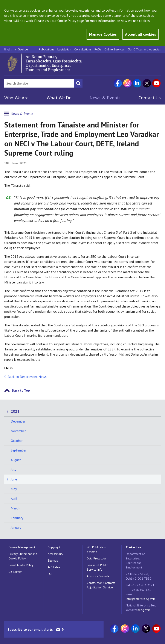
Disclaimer (15, 572)
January (16, 527)
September (19, 450)
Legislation (64, 49)
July (13, 470)
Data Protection (97, 558)
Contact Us (150, 98)
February (17, 518)
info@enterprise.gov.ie (141, 599)
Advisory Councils (98, 576)
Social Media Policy (21, 565)
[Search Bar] (39, 83)
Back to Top (21, 390)
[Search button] (78, 83)
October (17, 441)
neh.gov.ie (144, 610)
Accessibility (55, 554)
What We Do (59, 98)
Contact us (134, 547)
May (14, 489)
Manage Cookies (103, 34)
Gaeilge (23, 49)
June (14, 479)
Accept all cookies (141, 34)
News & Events (105, 98)
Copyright (54, 547)
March (15, 508)
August (16, 460)
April (14, 499)
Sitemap (53, 561)
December (18, 421)
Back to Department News (27, 377)
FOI (50, 574)
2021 (15, 411)
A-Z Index (54, 567)
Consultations (83, 49)
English (9, 49)
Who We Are (16, 98)
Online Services (115, 49)
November (18, 431)
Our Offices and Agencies (144, 49)
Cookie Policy (67, 21)
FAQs (98, 49)
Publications (47, 49)
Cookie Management (22, 547)
